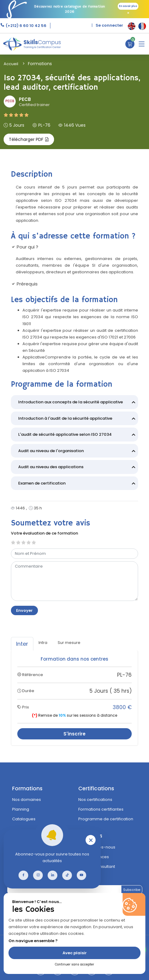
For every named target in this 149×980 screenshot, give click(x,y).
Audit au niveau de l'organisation (78, 452)
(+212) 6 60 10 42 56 (26, 26)
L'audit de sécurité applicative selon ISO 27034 (78, 435)
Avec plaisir (75, 953)
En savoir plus (128, 6)
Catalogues (24, 819)
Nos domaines (27, 800)
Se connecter (109, 25)
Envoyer (24, 610)
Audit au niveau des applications (78, 468)
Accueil (11, 64)
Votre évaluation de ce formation (44, 533)
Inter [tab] (22, 644)
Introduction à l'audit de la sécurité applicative (78, 419)
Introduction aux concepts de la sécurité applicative (78, 403)
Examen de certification (78, 484)
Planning (21, 809)
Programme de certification (106, 819)
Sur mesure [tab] (69, 643)
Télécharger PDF (29, 139)
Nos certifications (95, 800)
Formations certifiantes (101, 809)
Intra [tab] (43, 643)
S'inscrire (74, 734)
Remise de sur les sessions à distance (74, 715)
